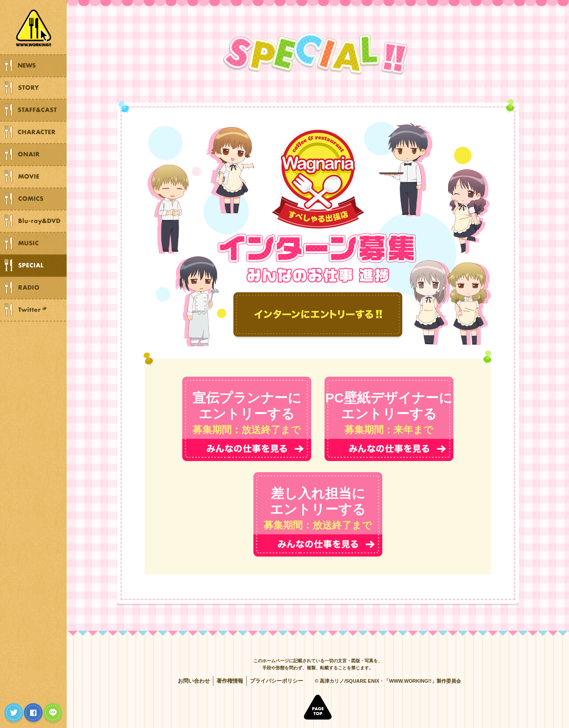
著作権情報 (230, 681)
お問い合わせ (194, 681)
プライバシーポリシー (276, 681)
